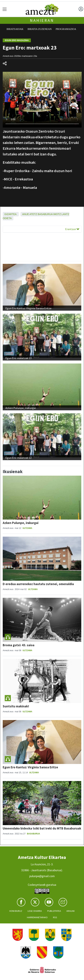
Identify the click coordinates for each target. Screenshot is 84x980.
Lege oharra (35, 911)
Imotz (57, 214)
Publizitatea (54, 911)
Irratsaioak (15, 29)
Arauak (71, 911)
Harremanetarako (37, 917)
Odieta (7, 218)
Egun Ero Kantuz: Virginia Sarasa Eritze (30, 767)
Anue (26, 214)
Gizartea (10, 214)
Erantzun (72, 229)
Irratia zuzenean (40, 29)
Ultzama (27, 528)
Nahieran (42, 20)
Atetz (33, 214)
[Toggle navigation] (5, 9)
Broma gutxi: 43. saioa (19, 645)
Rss (55, 917)
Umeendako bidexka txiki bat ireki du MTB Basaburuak (42, 828)
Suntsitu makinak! (16, 706)
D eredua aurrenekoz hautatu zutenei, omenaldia (38, 584)
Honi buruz (16, 911)
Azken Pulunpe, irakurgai (21, 523)
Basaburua (45, 214)
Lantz (65, 214)
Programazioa (66, 29)
